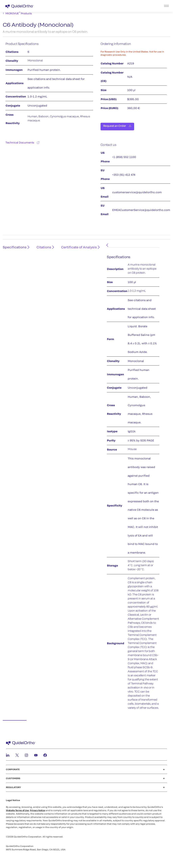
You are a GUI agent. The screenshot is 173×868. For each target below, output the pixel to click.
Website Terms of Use (17, 808)
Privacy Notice (38, 808)
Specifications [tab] (14, 248)
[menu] (107, 6)
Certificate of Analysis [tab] (76, 248)
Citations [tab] (42, 248)
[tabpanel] (129, 482)
